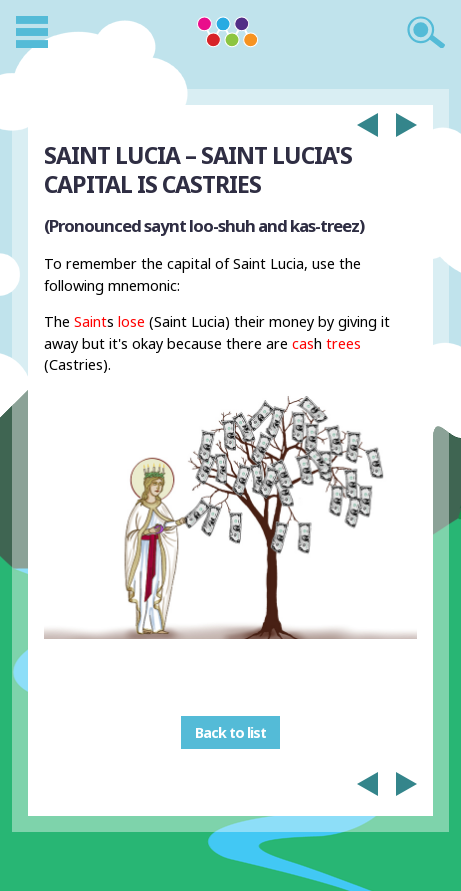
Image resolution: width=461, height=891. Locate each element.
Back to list (230, 732)
